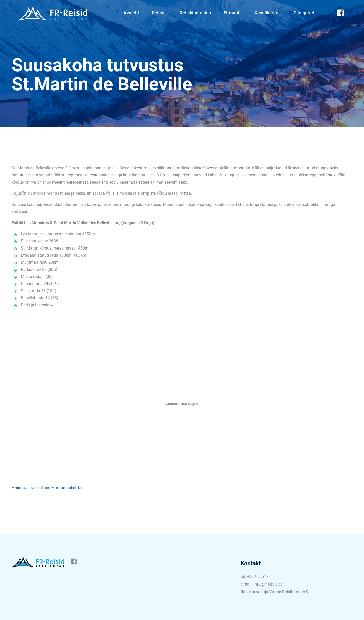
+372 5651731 (260, 577)
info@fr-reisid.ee (268, 584)
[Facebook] (340, 12)
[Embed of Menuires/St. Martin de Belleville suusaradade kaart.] (182, 404)
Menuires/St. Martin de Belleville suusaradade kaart (49, 488)
